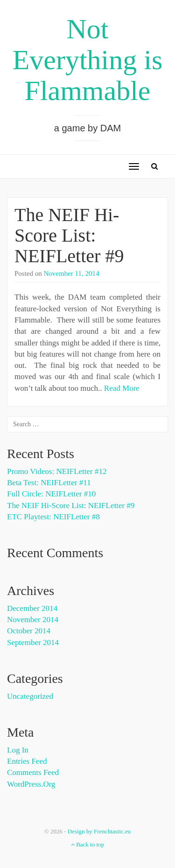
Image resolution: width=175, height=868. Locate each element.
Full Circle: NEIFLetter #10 (51, 494)
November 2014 (33, 620)
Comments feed (33, 772)
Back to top (87, 844)
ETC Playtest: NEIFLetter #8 (53, 517)
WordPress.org (31, 784)
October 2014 (29, 631)
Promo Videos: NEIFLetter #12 (57, 471)
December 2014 (32, 608)
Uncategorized (30, 696)
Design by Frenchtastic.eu (99, 831)
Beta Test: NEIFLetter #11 (49, 483)
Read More (122, 388)
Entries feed (27, 761)
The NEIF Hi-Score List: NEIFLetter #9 (69, 235)
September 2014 (33, 642)
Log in (18, 750)
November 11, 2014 (72, 273)
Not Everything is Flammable (88, 60)
